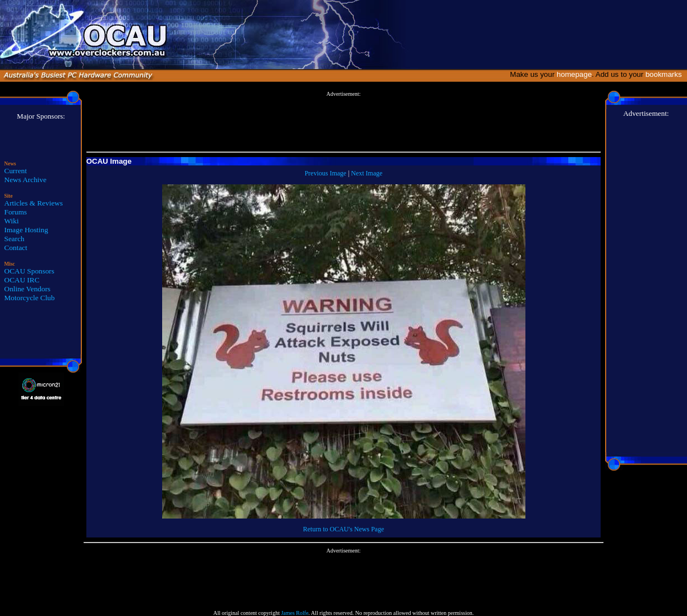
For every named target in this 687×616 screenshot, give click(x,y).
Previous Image (326, 173)
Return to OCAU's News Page (343, 529)
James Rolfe (294, 613)
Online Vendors (28, 289)
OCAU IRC (22, 280)
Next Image (367, 173)
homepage (574, 74)
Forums (16, 212)
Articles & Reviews (34, 203)
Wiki (12, 221)
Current (16, 171)
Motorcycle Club (30, 298)
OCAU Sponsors (30, 271)
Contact (16, 248)
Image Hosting (26, 230)
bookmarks (666, 74)
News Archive (26, 180)
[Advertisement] (344, 122)
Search (14, 239)
